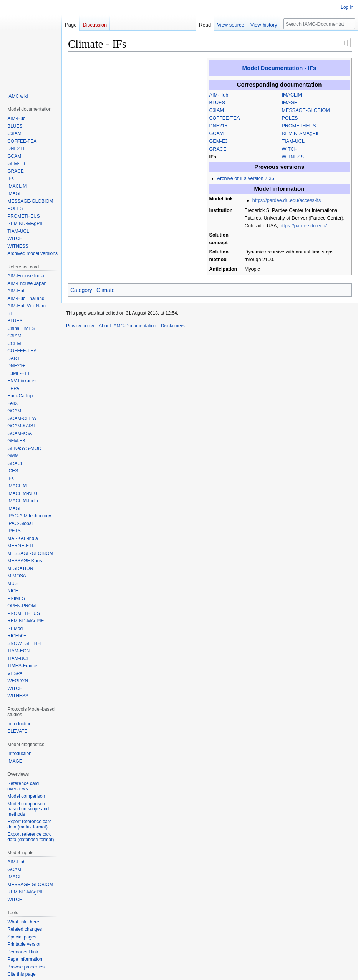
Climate (105, 290)
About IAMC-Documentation (127, 326)
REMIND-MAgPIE (301, 133)
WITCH (290, 149)
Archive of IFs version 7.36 (246, 178)
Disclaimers (173, 326)
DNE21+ (219, 126)
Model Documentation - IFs (279, 68)
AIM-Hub (219, 95)
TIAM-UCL (293, 141)
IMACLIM (292, 95)
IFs (213, 157)
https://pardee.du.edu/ (303, 226)
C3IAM (217, 110)
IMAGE (290, 103)
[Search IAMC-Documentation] (319, 24)
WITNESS (293, 157)
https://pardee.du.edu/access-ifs (287, 200)
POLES (290, 118)
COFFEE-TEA (225, 118)
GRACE (218, 149)
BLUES (217, 103)
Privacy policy (80, 326)
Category (81, 290)
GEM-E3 (219, 141)
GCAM (217, 133)
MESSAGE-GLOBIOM (306, 110)
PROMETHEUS (299, 126)
